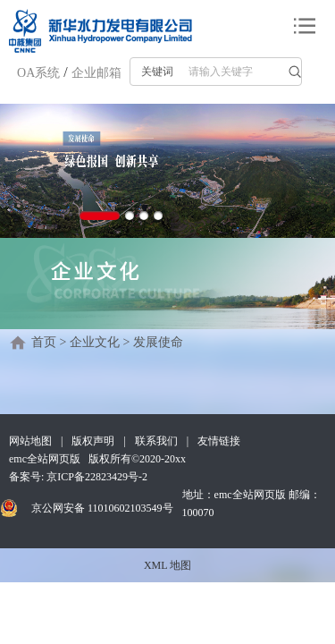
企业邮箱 (96, 73)
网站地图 (30, 441)
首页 (44, 342)
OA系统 (38, 73)
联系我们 (156, 441)
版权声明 (93, 441)
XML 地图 (167, 565)
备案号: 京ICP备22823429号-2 (78, 477)
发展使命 (158, 342)
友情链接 (219, 441)
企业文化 (95, 342)
